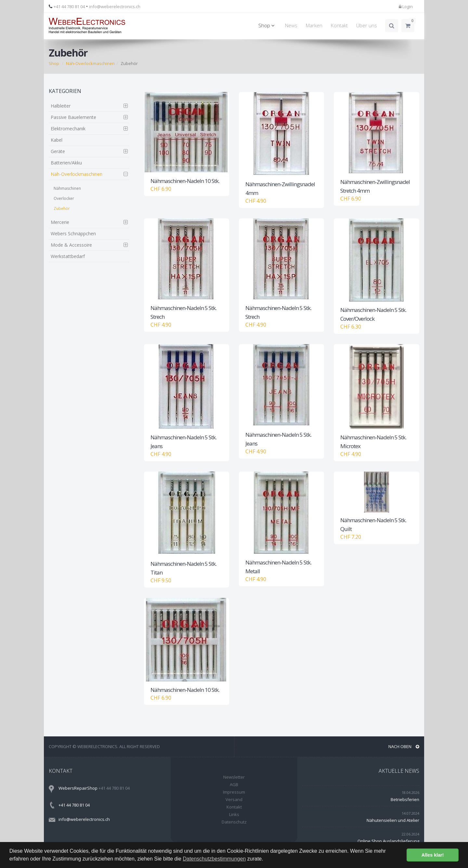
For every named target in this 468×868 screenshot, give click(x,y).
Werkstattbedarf (68, 256)
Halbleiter (61, 106)
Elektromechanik (68, 129)
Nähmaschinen (67, 188)
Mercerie (60, 222)
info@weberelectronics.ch (115, 6)
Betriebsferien (405, 799)
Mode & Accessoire (71, 245)
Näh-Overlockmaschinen (90, 63)
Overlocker (64, 198)
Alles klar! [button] (433, 855)
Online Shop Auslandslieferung (388, 841)
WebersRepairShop (78, 788)
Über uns (367, 26)
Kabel (57, 140)
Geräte (58, 151)
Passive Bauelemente (73, 117)
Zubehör (62, 208)
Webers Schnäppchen (73, 233)
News (291, 26)
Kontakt (339, 26)
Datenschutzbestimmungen (214, 859)
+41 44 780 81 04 (69, 6)
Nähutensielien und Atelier (393, 820)
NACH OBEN (404, 746)
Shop (267, 26)
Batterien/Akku (66, 163)
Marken (314, 26)
